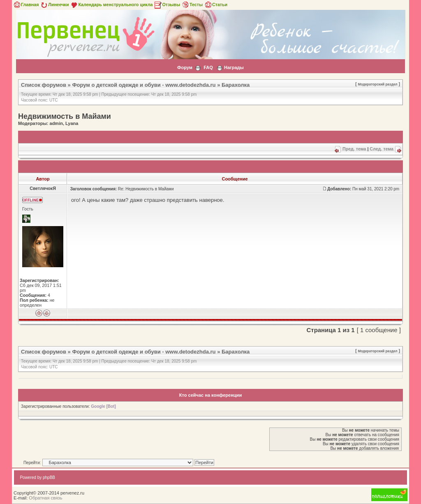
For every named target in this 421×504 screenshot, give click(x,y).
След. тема (382, 149)
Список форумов (44, 85)
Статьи (216, 5)
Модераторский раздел (378, 84)
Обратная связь (45, 498)
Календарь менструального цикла (111, 5)
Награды (234, 67)
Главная (26, 5)
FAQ (208, 67)
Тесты (192, 5)
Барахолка (236, 85)
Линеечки (54, 5)
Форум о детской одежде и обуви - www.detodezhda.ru (144, 85)
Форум (185, 67)
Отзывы (167, 5)
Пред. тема (354, 149)
